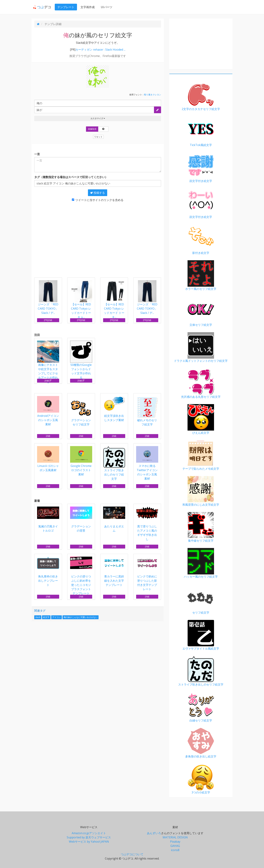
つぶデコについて (132, 854)
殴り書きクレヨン (153, 95)
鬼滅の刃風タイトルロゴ (48, 520)
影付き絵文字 (201, 240)
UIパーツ (105, 7)
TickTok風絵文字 (201, 132)
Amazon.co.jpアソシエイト (89, 833)
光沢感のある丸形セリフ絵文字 (201, 383)
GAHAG (175, 846)
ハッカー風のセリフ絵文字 (201, 563)
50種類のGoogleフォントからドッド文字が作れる (81, 360)
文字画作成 (86, 7)
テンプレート (64, 7)
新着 (37, 501)
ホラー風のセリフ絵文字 (201, 275)
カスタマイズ (98, 118)
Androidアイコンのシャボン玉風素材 (48, 411)
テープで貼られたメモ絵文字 (201, 455)
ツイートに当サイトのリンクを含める (98, 200)
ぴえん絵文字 (201, 419)
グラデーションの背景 (81, 520)
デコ (41, 7)
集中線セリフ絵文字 (201, 527)
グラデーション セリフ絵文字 (81, 411)
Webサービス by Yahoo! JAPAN (89, 842)
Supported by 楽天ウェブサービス (89, 837)
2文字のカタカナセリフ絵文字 (201, 96)
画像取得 (92, 129)
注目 (37, 335)
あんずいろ (154, 833)
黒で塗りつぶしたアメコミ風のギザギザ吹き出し (147, 524)
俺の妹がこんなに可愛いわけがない (81, 617)
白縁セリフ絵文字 (201, 707)
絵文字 (46, 617)
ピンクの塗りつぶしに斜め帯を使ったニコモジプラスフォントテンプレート (81, 576)
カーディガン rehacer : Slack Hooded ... (100, 50)
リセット (98, 137)
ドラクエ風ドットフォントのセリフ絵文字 (201, 347)
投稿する (98, 193)
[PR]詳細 (48, 320)
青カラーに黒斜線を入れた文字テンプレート (114, 572)
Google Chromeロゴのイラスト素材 (81, 461)
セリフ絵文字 (201, 599)
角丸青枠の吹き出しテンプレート (48, 572)
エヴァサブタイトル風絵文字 (201, 635)
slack (38, 617)
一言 (37, 154)
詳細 (48, 381)
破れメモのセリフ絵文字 (147, 411)
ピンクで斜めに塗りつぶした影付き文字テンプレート (147, 574)
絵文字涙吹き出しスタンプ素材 (114, 409)
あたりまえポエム (114, 520)
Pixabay (175, 842)
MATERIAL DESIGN (175, 837)
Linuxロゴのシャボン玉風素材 (48, 459)
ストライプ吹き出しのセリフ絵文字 (114, 463)
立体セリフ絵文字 (201, 311)
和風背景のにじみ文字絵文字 (201, 491)
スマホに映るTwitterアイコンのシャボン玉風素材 (147, 463)
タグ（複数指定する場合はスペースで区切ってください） (71, 177)
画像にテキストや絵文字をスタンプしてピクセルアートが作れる (48, 362)
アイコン (57, 617)
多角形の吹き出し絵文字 (201, 743)
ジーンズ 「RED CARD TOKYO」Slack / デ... (48, 309)
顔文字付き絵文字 (201, 168)
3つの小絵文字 (201, 779)
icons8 (175, 850)
